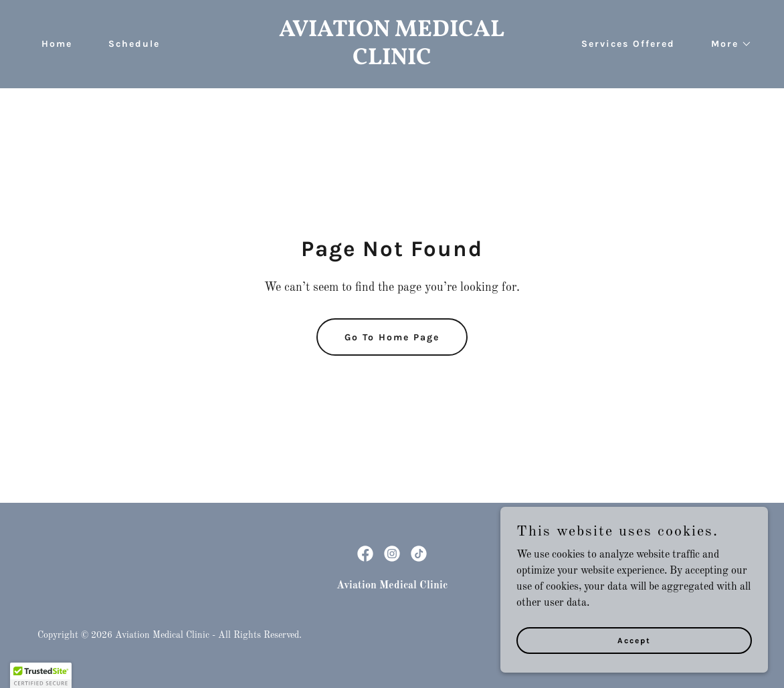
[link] (392, 62)
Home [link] (57, 44)
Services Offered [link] (628, 44)
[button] (727, 44)
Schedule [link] (134, 44)
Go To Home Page (392, 337)
